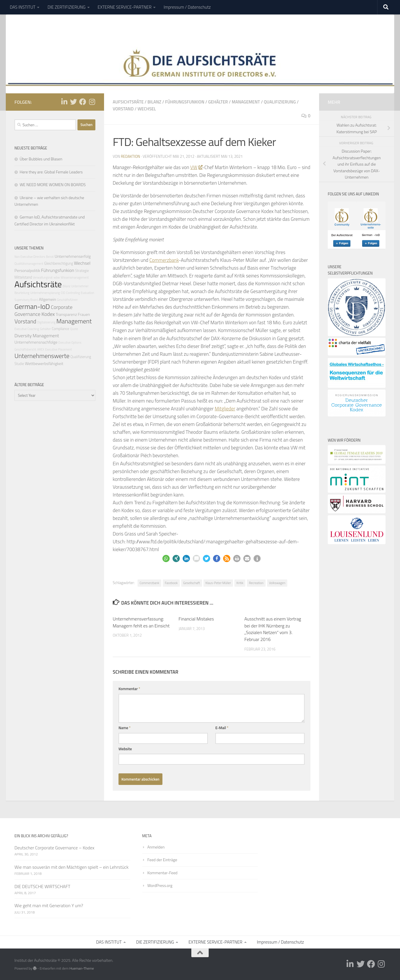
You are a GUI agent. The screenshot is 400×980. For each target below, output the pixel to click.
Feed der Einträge (162, 860)
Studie (19, 364)
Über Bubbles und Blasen (41, 159)
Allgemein (47, 299)
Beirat (50, 257)
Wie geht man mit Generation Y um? (49, 905)
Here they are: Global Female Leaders (51, 172)
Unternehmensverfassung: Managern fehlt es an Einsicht (141, 622)
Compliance (60, 329)
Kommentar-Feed (162, 873)
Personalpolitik (27, 271)
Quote (74, 329)
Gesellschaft (192, 583)
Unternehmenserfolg (73, 256)
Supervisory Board (26, 300)
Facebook (171, 583)
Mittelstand (23, 277)
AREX (41, 349)
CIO (63, 293)
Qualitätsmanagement (29, 264)
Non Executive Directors (30, 257)
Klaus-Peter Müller (218, 583)
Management (246, 102)
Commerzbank (164, 260)
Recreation (256, 583)
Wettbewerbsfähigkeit (44, 364)
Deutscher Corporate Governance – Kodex (54, 848)
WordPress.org (160, 885)
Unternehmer (80, 286)
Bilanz (154, 102)
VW (196, 167)
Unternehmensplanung (45, 293)
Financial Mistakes (196, 619)
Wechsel (147, 109)
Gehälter (218, 102)
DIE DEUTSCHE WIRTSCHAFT (42, 886)
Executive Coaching (27, 329)
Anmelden (156, 847)
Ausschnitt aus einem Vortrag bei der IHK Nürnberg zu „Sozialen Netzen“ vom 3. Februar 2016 (273, 629)
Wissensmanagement (75, 277)
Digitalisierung (46, 322)
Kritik (240, 583)
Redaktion (130, 156)
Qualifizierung (280, 102)
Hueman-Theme (82, 968)
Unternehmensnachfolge (36, 342)
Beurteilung (22, 293)
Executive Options (70, 342)
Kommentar (129, 689)
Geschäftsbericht (25, 349)
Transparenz (66, 314)
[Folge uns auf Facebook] (83, 102)
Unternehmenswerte (42, 356)
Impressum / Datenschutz (187, 7)
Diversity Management (37, 336)
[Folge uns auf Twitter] (73, 102)
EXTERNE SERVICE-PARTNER (125, 7)
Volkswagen (277, 583)
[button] (166, 558)
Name (125, 728)
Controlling (73, 293)
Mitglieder (225, 409)
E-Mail (222, 728)
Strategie (82, 271)
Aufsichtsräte (128, 102)
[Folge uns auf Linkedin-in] (64, 102)
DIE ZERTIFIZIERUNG (66, 7)
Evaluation (88, 293)
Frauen (84, 314)
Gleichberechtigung (59, 263)
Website (125, 749)
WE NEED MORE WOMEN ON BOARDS (53, 185)
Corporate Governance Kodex (43, 311)
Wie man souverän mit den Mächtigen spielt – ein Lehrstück (72, 867)
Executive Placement (58, 349)
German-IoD (32, 306)
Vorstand (123, 109)
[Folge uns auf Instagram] (92, 102)
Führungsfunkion (185, 102)
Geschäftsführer (67, 300)
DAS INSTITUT (23, 7)
